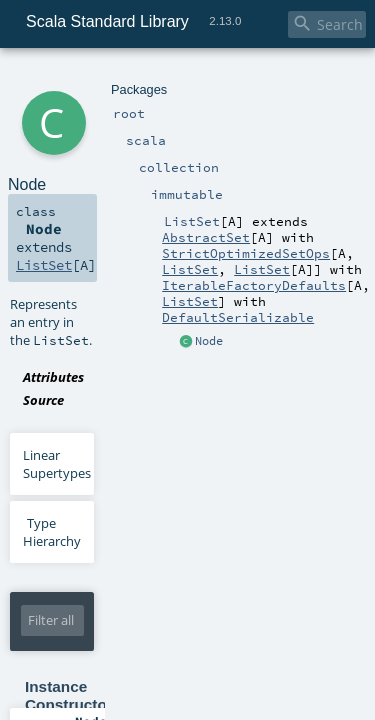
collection (131, 77)
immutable (191, 77)
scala (87, 77)
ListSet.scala (187, 281)
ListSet (244, 77)
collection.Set (195, 665)
